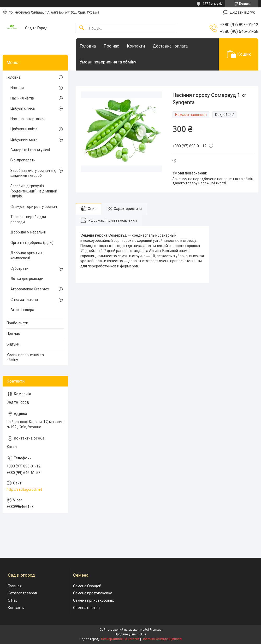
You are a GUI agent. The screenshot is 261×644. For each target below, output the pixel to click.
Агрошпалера (22, 310)
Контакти (136, 46)
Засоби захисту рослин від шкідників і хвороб (33, 173)
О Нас (13, 600)
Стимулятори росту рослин (34, 207)
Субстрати (19, 268)
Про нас (111, 46)
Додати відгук (242, 12)
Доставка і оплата (170, 46)
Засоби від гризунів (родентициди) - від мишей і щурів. (34, 191)
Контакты (16, 608)
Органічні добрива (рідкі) (32, 243)
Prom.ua (156, 630)
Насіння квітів (22, 98)
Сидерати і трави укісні (30, 150)
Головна (88, 46)
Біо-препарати (23, 160)
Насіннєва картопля (27, 119)
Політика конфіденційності (162, 639)
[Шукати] (82, 28)
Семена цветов (86, 608)
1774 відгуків (213, 4)
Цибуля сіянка (23, 108)
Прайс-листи (17, 323)
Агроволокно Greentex (30, 289)
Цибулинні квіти (24, 139)
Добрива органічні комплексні (26, 256)
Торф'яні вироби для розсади (28, 219)
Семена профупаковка (93, 593)
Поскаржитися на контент (120, 639)
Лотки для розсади (27, 279)
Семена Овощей (87, 586)
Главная (15, 586)
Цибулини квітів (24, 129)
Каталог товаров (22, 593)
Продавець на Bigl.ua (131, 634)
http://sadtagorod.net (24, 489)
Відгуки (13, 344)
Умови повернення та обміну (108, 62)
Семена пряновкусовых (93, 600)
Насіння (17, 88)
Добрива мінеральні (28, 232)
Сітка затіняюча (24, 300)
